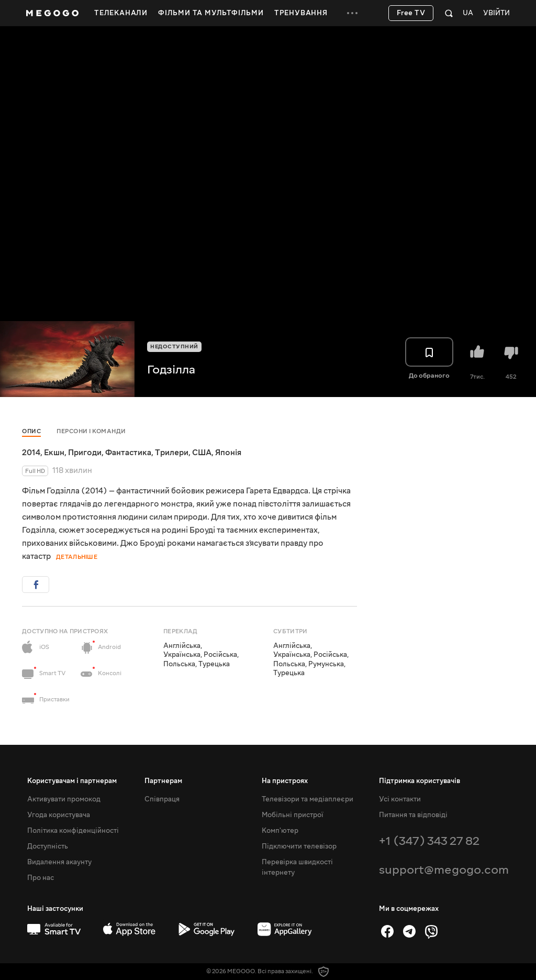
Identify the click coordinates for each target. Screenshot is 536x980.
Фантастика (128, 453)
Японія (228, 453)
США (202, 453)
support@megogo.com (444, 870)
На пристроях (285, 781)
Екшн (54, 453)
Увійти (496, 13)
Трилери (172, 453)
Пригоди (85, 453)
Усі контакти (400, 799)
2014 (31, 453)
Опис (31, 431)
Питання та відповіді (413, 815)
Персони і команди (91, 431)
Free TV (411, 13)
